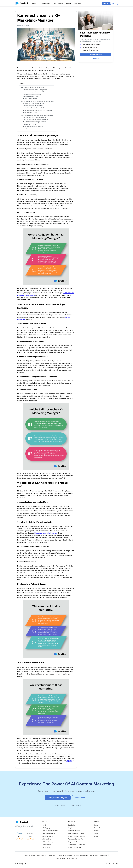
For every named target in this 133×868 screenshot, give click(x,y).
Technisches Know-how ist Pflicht (33, 104)
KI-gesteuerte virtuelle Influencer (46, 533)
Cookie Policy (52, 855)
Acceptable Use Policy (81, 855)
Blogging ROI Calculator (75, 842)
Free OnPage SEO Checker (76, 833)
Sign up (97, 833)
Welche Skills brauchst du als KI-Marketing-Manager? (38, 101)
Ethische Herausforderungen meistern (34, 122)
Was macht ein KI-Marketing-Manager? (33, 87)
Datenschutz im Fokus (29, 124)
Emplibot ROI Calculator (75, 847)
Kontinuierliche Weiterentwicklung (33, 126)
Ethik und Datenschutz (30, 99)
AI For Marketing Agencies (50, 831)
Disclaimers (104, 855)
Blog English (72, 825)
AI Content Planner (47, 836)
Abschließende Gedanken (29, 129)
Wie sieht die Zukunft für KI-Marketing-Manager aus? (37, 115)
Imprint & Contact (29, 855)
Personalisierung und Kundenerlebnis (34, 92)
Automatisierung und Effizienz (32, 94)
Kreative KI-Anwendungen (31, 96)
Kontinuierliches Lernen (30, 112)
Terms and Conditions (65, 855)
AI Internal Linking (47, 842)
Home (96, 825)
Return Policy (94, 855)
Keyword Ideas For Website (76, 836)
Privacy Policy (41, 855)
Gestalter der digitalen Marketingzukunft (35, 120)
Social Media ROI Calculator (76, 845)
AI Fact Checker (47, 845)
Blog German (72, 828)
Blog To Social (46, 847)
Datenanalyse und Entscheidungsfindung (35, 90)
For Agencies (59, 3)
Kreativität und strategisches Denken (34, 108)
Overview (45, 825)
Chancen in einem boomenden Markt (34, 117)
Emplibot (69, 761)
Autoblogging (46, 828)
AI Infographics (46, 839)
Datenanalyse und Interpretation (33, 106)
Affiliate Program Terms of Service (66, 858)
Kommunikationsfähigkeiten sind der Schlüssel (37, 110)
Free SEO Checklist (74, 831)
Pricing (69, 3)
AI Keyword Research (48, 833)
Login (96, 836)
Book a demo (98, 828)
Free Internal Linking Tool (76, 839)
